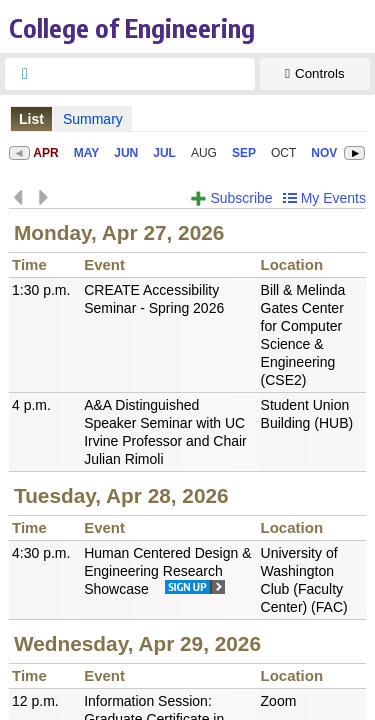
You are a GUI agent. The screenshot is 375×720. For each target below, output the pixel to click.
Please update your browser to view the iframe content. (187, 118)
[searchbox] (148, 74)
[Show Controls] (315, 74)
